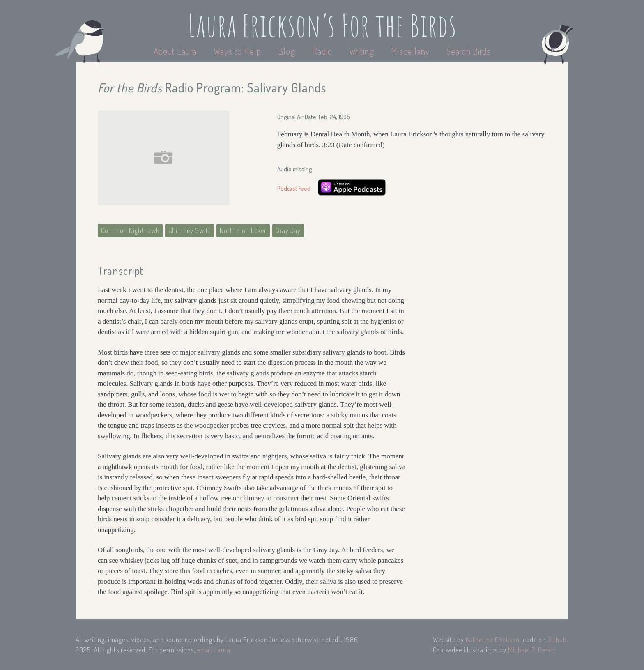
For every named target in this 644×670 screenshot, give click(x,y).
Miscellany (410, 51)
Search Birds (469, 51)
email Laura (214, 650)
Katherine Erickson (493, 639)
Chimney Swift (190, 230)
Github (557, 639)
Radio (323, 51)
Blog (287, 51)
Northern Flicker (243, 230)
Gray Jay (288, 230)
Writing (362, 51)
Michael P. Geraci (532, 650)
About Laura (176, 51)
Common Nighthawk (130, 230)
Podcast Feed (294, 188)
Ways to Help (238, 51)
